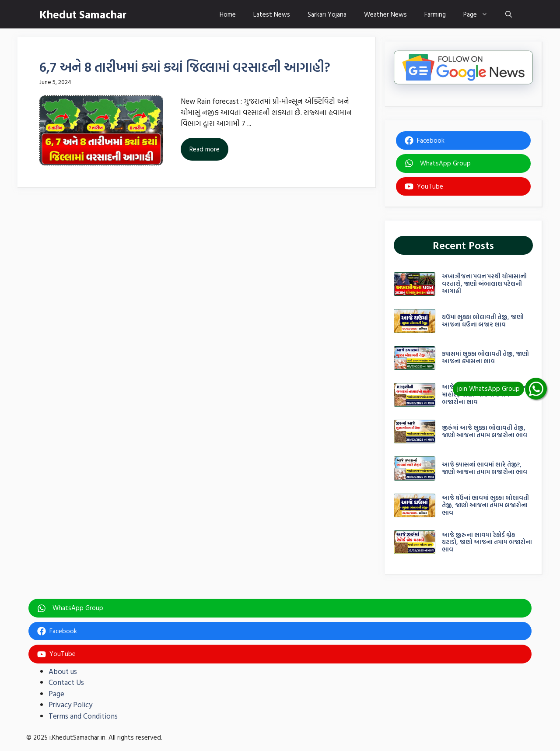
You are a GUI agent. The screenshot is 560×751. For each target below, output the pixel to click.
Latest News (272, 14)
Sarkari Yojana (327, 14)
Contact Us (66, 682)
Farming (435, 14)
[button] (509, 14)
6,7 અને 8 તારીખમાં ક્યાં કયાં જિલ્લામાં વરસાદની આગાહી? (185, 67)
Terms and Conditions (83, 716)
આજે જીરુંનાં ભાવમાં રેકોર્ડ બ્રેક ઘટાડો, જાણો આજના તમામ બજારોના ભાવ (487, 542)
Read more (205, 149)
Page (480, 14)
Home (228, 14)
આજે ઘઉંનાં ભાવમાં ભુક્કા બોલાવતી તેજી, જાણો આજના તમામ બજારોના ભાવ (485, 505)
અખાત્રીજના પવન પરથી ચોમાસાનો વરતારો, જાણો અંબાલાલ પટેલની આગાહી (484, 283)
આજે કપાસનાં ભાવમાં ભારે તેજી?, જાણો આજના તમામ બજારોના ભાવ (485, 468)
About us (63, 671)
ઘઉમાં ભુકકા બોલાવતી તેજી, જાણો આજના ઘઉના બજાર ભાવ (483, 320)
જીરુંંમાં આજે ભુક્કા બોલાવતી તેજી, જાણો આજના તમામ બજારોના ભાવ (485, 431)
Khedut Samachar (83, 14)
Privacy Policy (70, 704)
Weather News (385, 14)
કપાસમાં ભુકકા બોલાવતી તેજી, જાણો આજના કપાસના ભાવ (485, 357)
